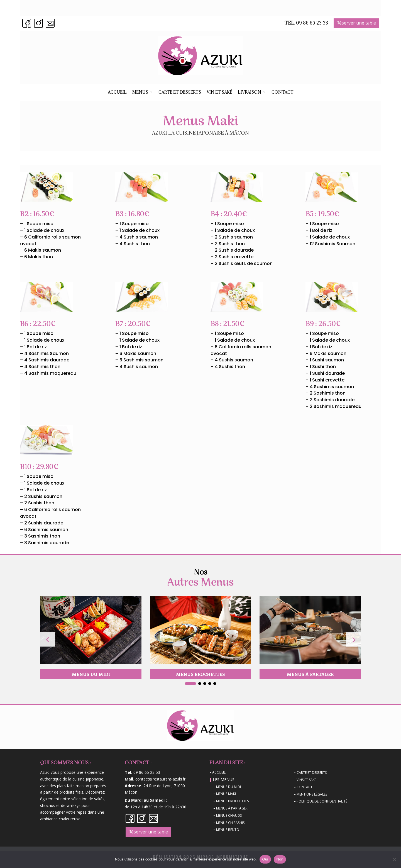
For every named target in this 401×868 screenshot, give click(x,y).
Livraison (252, 92)
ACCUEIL (117, 92)
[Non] (394, 859)
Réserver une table (356, 23)
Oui (265, 859)
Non (280, 859)
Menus (143, 92)
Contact (283, 92)
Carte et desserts (180, 92)
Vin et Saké (219, 92)
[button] (354, 639)
